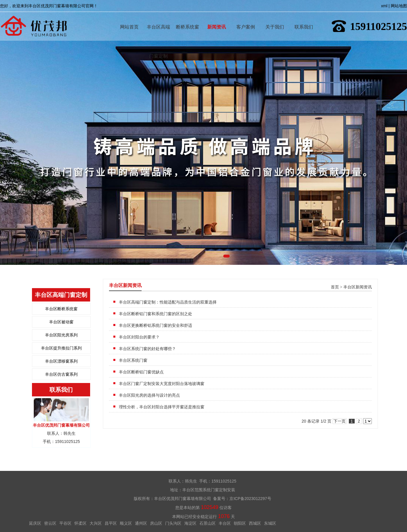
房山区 (156, 523)
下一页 (340, 421)
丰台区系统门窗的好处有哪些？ (147, 349)
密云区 (50, 523)
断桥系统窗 (188, 18)
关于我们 (275, 18)
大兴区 (96, 523)
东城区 (270, 523)
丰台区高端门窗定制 (158, 18)
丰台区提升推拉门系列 (61, 348)
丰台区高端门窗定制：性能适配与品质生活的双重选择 (168, 302)
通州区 (141, 523)
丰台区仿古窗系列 (61, 374)
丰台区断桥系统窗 (61, 309)
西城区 (255, 523)
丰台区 (225, 523)
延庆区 (35, 523)
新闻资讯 (217, 18)
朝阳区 (240, 523)
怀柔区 (81, 523)
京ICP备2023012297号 (250, 499)
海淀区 (190, 523)
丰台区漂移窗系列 (61, 361)
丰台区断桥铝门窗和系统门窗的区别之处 (156, 314)
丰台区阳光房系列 (61, 335)
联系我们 (304, 18)
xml (384, 6)
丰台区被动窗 (61, 322)
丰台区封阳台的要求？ (139, 337)
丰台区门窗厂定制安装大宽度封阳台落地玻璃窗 (162, 384)
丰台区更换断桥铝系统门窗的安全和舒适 (156, 325)
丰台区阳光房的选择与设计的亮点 (149, 395)
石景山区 (208, 523)
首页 (335, 287)
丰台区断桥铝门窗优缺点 (141, 372)
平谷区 (65, 523)
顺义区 (126, 523)
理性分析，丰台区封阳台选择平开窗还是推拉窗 (162, 407)
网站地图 (399, 6)
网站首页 (129, 18)
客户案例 (246, 18)
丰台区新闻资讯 (358, 287)
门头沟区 (173, 523)
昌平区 (111, 523)
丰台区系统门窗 (133, 360)
